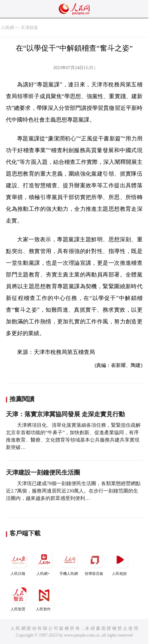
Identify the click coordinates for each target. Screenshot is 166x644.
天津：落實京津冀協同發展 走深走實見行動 (65, 414)
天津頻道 (29, 28)
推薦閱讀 (22, 399)
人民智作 (44, 598)
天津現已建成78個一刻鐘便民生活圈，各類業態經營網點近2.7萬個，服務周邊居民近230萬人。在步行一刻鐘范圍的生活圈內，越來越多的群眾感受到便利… (73, 491)
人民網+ (44, 562)
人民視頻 (120, 562)
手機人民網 (69, 562)
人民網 (7, 28)
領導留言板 (95, 562)
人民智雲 (19, 598)
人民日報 (19, 562)
